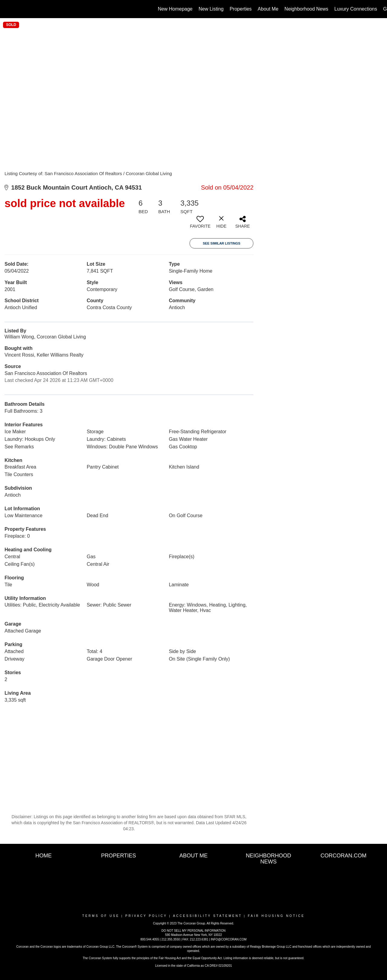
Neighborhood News (306, 9)
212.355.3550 (171, 939)
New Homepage (175, 9)
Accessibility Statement (207, 916)
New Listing (211, 9)
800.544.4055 (150, 939)
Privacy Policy (146, 916)
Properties (241, 9)
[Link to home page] (8, 9)
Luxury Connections (356, 9)
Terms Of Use (101, 916)
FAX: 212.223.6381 (195, 939)
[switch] (200, 224)
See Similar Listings (222, 243)
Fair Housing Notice (276, 916)
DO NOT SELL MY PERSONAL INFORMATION (193, 931)
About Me (268, 9)
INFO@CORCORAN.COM (229, 939)
